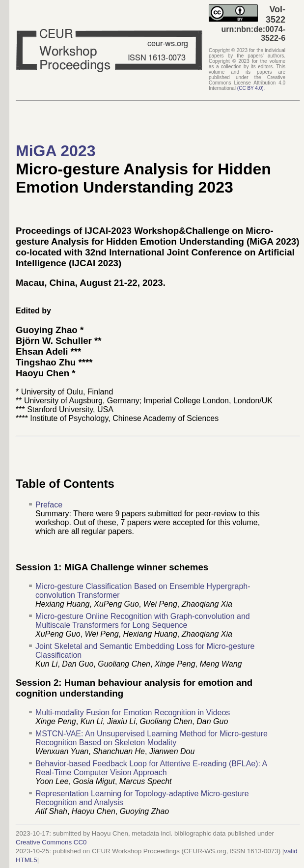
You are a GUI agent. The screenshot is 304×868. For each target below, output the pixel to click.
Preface (49, 505)
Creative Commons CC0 (51, 842)
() (250, 88)
